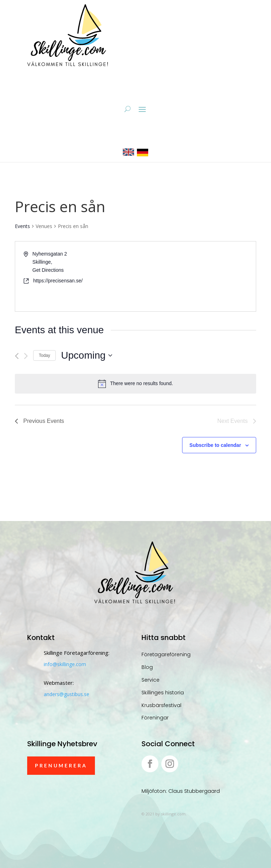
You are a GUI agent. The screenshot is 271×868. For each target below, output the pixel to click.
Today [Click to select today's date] (44, 355)
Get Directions (48, 270)
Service (150, 680)
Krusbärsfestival (161, 705)
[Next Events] (26, 356)
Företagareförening (166, 654)
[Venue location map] (195, 276)
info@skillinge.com (65, 664)
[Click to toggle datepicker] (87, 355)
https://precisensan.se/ (58, 281)
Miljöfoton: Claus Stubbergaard (181, 791)
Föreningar (155, 718)
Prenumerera (61, 765)
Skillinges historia (163, 693)
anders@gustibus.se (67, 694)
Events (22, 226)
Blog (147, 667)
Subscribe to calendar (215, 445)
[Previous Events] (17, 356)
